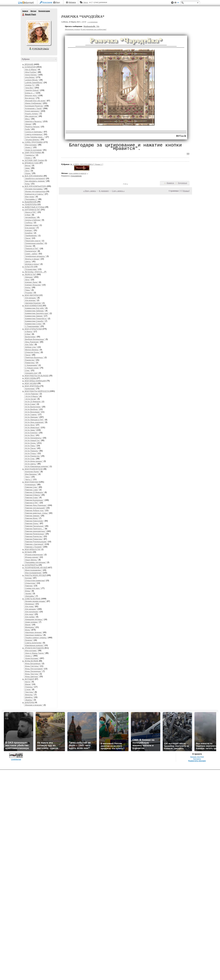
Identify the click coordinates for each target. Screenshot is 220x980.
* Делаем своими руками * (35, 601)
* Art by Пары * (30, 446)
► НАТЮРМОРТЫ (30, 565)
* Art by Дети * (30, 425)
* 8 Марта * (28, 332)
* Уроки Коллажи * (32, 658)
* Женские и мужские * (33, 705)
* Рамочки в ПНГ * (31, 503)
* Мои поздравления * (33, 573)
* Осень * (28, 173)
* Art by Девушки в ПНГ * (34, 420)
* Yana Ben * (29, 88)
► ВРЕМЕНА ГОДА (31, 163)
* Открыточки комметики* (35, 581)
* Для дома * (29, 606)
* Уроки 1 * (28, 147)
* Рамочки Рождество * (34, 536)
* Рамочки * (29, 586)
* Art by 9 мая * (30, 404)
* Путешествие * (31, 269)
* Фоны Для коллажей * (34, 669)
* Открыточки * (30, 583)
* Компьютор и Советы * (34, 194)
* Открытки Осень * (32, 352)
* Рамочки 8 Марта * (32, 495)
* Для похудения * (31, 612)
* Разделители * (31, 251)
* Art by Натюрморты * (33, 438)
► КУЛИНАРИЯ (29, 67)
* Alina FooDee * (31, 72)
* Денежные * (29, 604)
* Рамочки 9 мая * (31, 498)
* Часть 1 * (28, 479)
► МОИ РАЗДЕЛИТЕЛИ (32, 469)
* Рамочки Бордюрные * (34, 500)
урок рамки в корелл (77, 173)
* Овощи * (28, 124)
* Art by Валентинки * (33, 407)
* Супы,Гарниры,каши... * (34, 137)
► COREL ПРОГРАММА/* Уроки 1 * (87, 164)
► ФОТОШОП (28, 679)
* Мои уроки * (29, 197)
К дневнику (104, 191)
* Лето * (27, 171)
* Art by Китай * (30, 399)
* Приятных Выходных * (34, 357)
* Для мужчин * (30, 300)
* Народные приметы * (33, 635)
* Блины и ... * (30, 93)
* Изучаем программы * (34, 189)
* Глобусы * (29, 223)
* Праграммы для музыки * (35, 562)
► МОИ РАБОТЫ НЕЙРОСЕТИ (36, 391)
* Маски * (28, 684)
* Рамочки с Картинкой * (34, 544)
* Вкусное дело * (31, 96)
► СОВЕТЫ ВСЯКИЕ (31, 599)
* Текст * (27, 477)
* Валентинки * (30, 337)
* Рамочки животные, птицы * (36, 513)
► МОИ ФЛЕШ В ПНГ (32, 549)
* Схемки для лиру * (32, 588)
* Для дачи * (29, 614)
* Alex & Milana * (31, 70)
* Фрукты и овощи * (32, 259)
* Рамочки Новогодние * (34, 521)
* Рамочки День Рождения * (36, 505)
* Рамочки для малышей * (35, 508)
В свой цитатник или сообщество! (94, 29)
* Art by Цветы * (30, 464)
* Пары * (27, 290)
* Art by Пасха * (30, 448)
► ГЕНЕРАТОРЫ (30, 204)
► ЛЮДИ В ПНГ (29, 274)
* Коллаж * (28, 578)
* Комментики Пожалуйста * (36, 319)
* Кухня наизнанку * (32, 111)
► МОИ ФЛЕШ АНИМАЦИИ (34, 381)
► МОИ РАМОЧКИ (30, 482)
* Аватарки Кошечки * (33, 303)
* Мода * (27, 630)
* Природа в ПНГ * (32, 249)
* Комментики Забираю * (34, 311)
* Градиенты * (30, 155)
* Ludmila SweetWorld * (33, 83)
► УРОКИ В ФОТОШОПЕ (33, 648)
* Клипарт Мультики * (33, 285)
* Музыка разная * (31, 557)
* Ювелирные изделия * (34, 645)
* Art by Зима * (30, 430)
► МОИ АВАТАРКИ (31, 295)
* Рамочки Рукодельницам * (36, 542)
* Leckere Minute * (31, 80)
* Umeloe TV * (30, 85)
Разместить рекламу (197, 971)
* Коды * (27, 184)
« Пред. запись (90, 191)
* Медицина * (29, 627)
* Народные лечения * (33, 632)
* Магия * (28, 625)
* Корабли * (29, 233)
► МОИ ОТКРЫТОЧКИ (32, 329)
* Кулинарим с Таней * (33, 108)
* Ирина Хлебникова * (33, 103)
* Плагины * (29, 687)
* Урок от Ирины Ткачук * (34, 653)
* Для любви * (30, 617)
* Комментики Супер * (33, 324)
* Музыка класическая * (34, 555)
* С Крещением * (31, 365)
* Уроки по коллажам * (33, 150)
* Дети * (27, 280)
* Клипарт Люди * (31, 282)
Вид (176, 3)
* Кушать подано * (31, 114)
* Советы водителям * (33, 643)
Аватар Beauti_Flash (38, 33)
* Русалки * (29, 293)
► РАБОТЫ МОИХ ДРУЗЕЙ (34, 575)
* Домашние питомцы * (34, 619)
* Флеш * (28, 591)
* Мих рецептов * (31, 116)
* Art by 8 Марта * (32, 396)
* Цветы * (28, 262)
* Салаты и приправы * (34, 132)
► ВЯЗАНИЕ (28, 64)
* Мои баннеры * (31, 474)
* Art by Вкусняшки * (32, 412)
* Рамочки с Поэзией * (33, 547)
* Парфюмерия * (31, 236)
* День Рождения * (32, 342)
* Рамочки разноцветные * (35, 531)
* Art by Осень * (31, 443)
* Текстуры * (29, 692)
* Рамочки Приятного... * (34, 529)
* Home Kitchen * (31, 75)
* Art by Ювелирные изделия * (37, 466)
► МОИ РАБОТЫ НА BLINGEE (35, 376)
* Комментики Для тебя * (34, 308)
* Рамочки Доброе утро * (34, 511)
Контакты (197, 969)
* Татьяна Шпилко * (32, 140)
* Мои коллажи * (31, 145)
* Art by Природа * (31, 451)
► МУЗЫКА (27, 552)
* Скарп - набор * (31, 254)
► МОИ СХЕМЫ (29, 378)
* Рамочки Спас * (31, 487)
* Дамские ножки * (31, 225)
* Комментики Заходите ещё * (36, 313)
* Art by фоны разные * (33, 461)
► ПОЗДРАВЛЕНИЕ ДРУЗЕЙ (35, 568)
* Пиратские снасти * (33, 241)
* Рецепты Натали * (32, 127)
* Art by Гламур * (31, 415)
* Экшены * (28, 700)
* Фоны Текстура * (31, 674)
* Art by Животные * (32, 428)
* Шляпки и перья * (32, 264)
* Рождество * (30, 360)
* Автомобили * (30, 217)
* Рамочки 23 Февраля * (34, 492)
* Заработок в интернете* (35, 179)
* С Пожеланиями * (32, 326)
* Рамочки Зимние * (32, 516)
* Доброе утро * (30, 347)
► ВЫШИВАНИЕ (30, 202)
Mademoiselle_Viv (91, 26)
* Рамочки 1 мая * (31, 490)
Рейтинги (72, 2)
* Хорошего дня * (31, 373)
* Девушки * (29, 277)
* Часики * (28, 594)
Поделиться (182, 183)
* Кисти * (28, 682)
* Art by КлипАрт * (31, 433)
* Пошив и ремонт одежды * (36, 638)
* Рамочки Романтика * (34, 539)
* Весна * (28, 166)
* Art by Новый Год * (32, 440)
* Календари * (30, 389)
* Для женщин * (30, 298)
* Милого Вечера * (32, 350)
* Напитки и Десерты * (33, 121)
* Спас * (27, 370)
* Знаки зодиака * (31, 622)
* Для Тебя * (29, 345)
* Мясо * (27, 119)
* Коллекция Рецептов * (34, 106)
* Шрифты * (29, 697)
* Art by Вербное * (32, 409)
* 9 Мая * (28, 215)
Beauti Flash (23, 15)
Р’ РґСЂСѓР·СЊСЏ (41, 49)
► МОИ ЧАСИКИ (30, 383)
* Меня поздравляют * (33, 570)
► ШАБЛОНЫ (28, 702)
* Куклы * (28, 287)
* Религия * (28, 640)
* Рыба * (27, 129)
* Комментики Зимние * (34, 316)
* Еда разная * (30, 228)
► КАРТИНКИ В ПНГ (31, 210)
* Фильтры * (29, 695)
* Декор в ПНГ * (30, 212)
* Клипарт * (29, 230)
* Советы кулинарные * (34, 134)
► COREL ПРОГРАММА (33, 142)
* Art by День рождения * (34, 422)
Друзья (33, 11)
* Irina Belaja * (30, 77)
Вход (58, 2)
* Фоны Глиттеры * (32, 666)
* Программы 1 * (31, 199)
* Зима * (27, 168)
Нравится (170, 183)
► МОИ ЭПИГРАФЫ (31, 386)
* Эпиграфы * (29, 596)
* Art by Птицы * (30, 453)
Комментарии (44, 11)
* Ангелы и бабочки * (33, 220)
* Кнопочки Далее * (32, 472)
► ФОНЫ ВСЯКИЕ (30, 661)
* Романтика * (30, 363)
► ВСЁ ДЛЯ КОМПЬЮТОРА (34, 186)
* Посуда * (28, 246)
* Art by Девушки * (31, 417)
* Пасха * (28, 238)
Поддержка (172, 3)
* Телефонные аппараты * (35, 256)
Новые (186, 191)
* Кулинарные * (30, 485)
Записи (25, 11)
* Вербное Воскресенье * (34, 339)
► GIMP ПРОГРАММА (32, 153)
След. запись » (118, 191)
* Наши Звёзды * (31, 560)
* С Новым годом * (32, 368)
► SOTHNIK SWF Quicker (33, 160)
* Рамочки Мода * (31, 518)
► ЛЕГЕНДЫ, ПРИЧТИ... (33, 272)
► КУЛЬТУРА (28, 267)
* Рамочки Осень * (32, 523)
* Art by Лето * (30, 435)
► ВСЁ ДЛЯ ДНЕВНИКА (33, 176)
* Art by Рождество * (32, 456)
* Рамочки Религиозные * (34, 534)
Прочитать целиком (72, 29)
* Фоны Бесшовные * (33, 664)
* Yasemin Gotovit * (32, 90)
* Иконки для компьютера (35, 191)
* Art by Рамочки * (32, 394)
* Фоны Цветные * (31, 677)
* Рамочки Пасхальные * (34, 526)
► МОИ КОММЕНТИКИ (33, 306)
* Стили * (28, 689)
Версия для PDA (197, 967)
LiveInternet (27, 3)
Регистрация (47, 2)
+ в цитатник (92, 22)
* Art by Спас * (30, 459)
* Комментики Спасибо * (34, 321)
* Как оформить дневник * (35, 181)
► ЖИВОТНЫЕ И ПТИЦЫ (33, 207)
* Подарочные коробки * (34, 243)
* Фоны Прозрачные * (33, 671)
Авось (85, 2)
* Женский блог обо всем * (35, 101)
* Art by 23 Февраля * (33, 402)
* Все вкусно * (30, 98)
